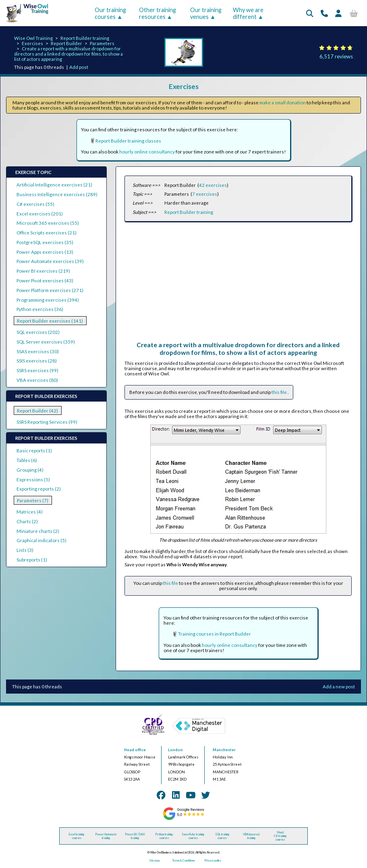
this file (280, 392)
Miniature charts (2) (38, 531)
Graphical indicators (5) (41, 540)
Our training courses (110, 13)
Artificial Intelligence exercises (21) (54, 185)
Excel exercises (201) (40, 214)
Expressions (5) (33, 480)
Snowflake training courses (193, 836)
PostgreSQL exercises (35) (45, 242)
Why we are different (248, 13)
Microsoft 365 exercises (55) (48, 223)
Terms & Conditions (183, 861)
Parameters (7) (33, 500)
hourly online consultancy (147, 152)
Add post (79, 67)
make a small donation (283, 103)
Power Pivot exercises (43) (45, 281)
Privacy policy (213, 861)
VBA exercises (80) (37, 380)
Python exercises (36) (40, 309)
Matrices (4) (30, 512)
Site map (154, 861)
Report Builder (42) (37, 411)
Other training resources (158, 13)
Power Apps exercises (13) (45, 252)
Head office (135, 750)
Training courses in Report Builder (215, 634)
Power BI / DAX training (135, 836)
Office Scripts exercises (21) (47, 233)
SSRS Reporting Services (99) (47, 422)
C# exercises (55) (35, 204)
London (175, 750)
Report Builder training (85, 38)
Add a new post (339, 687)
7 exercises (205, 194)
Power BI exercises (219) (43, 271)
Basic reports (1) (34, 451)
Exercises (32, 43)
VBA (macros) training (251, 836)
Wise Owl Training (33, 38)
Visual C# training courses (280, 836)
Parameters (102, 43)
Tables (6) (27, 460)
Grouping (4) (30, 470)
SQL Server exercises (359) (46, 342)
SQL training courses (222, 836)
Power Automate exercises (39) (50, 261)
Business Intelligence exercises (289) (57, 194)
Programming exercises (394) (48, 300)
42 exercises (213, 185)
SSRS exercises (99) (37, 370)
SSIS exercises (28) (37, 361)
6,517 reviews (336, 56)
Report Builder (66, 43)
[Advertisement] (238, 284)
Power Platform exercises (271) (50, 290)
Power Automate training (106, 836)
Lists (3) (25, 550)
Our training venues (206, 13)
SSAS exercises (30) (38, 351)
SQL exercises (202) (38, 332)
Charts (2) (27, 521)
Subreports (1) (32, 560)
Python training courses (164, 836)
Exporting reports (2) (39, 489)
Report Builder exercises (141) (50, 321)
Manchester (224, 750)
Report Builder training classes (128, 141)
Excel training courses (77, 836)
